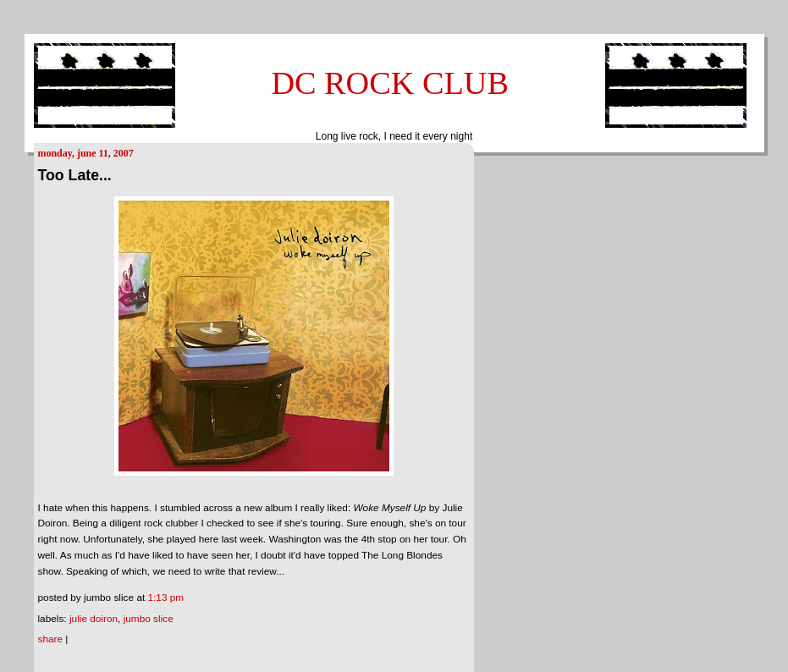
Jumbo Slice (149, 619)
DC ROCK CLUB (390, 83)
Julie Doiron (94, 619)
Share (51, 639)
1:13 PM (166, 598)
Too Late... (75, 175)
